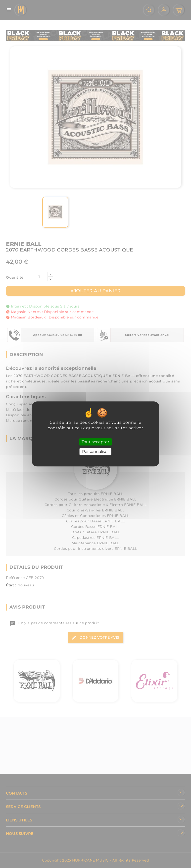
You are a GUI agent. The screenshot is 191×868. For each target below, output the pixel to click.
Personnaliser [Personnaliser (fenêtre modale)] (95, 452)
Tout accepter (95, 442)
